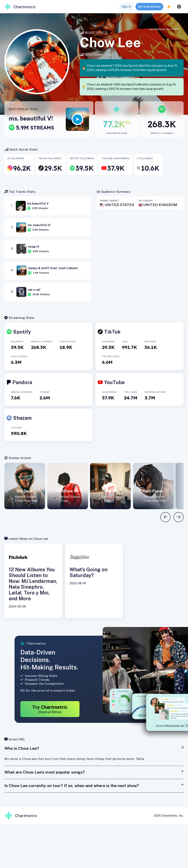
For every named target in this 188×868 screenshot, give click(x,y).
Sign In (126, 7)
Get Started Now (149, 7)
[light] (169, 7)
